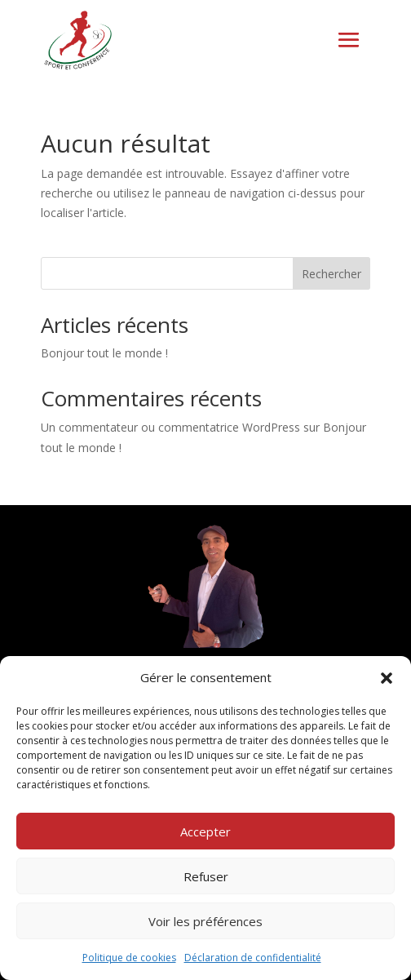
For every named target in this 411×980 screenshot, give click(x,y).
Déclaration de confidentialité (253, 958)
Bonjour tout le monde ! (104, 353)
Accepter (205, 831)
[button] (387, 678)
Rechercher (331, 274)
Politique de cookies (129, 958)
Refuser (206, 876)
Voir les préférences (205, 921)
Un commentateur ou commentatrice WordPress (170, 427)
